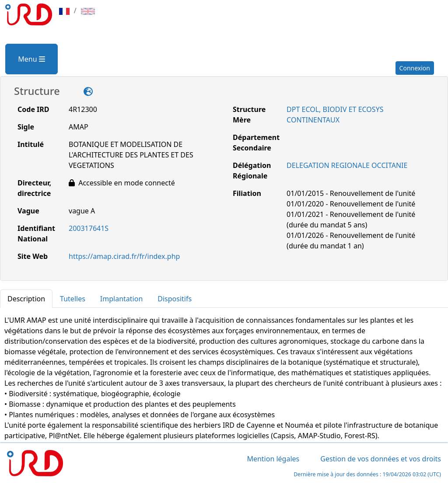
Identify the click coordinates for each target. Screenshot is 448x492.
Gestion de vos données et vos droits (381, 459)
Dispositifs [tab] (175, 299)
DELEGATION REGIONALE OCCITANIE (347, 165)
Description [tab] (26, 299)
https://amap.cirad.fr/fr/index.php (124, 256)
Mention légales (273, 459)
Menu (31, 59)
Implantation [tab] (121, 299)
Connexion (415, 68)
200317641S (89, 228)
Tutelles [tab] (73, 299)
